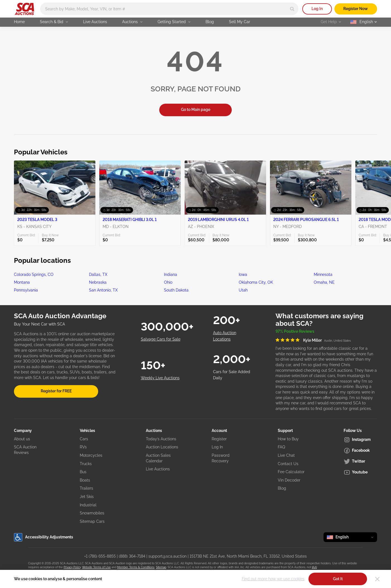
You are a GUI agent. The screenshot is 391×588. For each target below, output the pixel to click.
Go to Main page (196, 110)
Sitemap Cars (92, 521)
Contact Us (288, 464)
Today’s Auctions (161, 439)
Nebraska (98, 282)
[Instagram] (360, 440)
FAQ (281, 447)
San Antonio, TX (103, 290)
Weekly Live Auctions (160, 378)
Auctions (132, 22)
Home (19, 22)
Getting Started (174, 22)
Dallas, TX (98, 274)
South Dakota (176, 290)
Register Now (356, 9)
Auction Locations (162, 447)
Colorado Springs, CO (34, 274)
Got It (338, 579)
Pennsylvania (26, 290)
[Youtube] (360, 472)
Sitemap (161, 567)
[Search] (292, 9)
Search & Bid (54, 22)
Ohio (168, 282)
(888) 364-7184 (132, 556)
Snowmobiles (92, 513)
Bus (83, 472)
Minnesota (323, 274)
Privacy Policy (72, 567)
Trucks (86, 464)
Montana (22, 282)
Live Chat (286, 455)
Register (219, 439)
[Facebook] (360, 451)
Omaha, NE (324, 282)
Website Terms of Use (96, 567)
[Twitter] (360, 461)
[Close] (377, 579)
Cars (84, 439)
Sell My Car (240, 22)
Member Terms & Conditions (136, 567)
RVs (83, 447)
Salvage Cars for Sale (161, 339)
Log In (317, 9)
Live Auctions (95, 22)
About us (22, 439)
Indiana (171, 274)
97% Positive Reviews (295, 331)
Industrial (88, 505)
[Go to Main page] (24, 9)
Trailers (86, 488)
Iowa (243, 274)
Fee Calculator (291, 472)
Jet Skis (87, 497)
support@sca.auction (167, 556)
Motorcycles (91, 455)
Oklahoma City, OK (256, 282)
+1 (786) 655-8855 (100, 556)
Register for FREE (56, 391)
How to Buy (288, 439)
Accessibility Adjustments (44, 537)
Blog (210, 22)
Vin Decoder (289, 480)
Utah (243, 290)
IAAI (314, 567)
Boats (85, 480)
